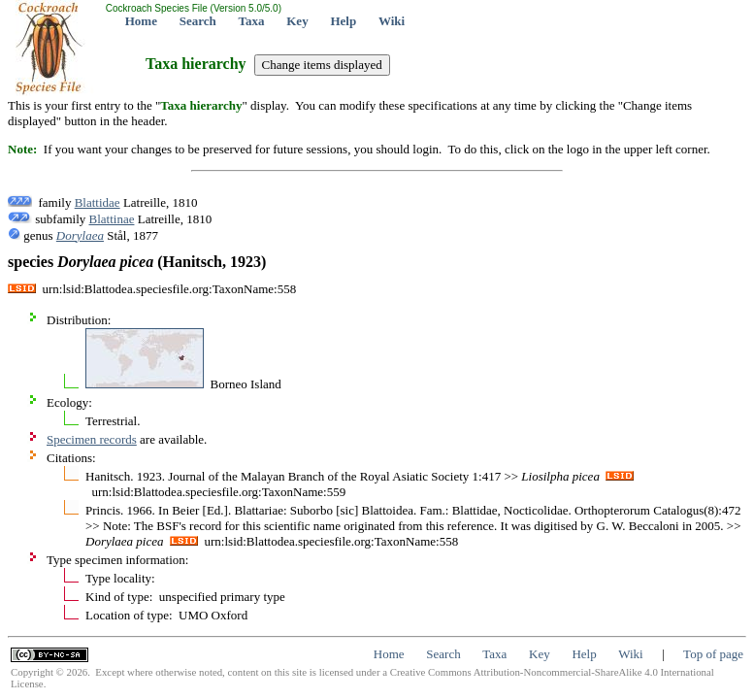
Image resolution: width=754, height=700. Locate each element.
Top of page (713, 654)
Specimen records (92, 439)
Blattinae (112, 219)
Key (297, 21)
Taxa (252, 21)
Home (141, 21)
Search (198, 21)
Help (343, 21)
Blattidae (98, 202)
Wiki (392, 21)
